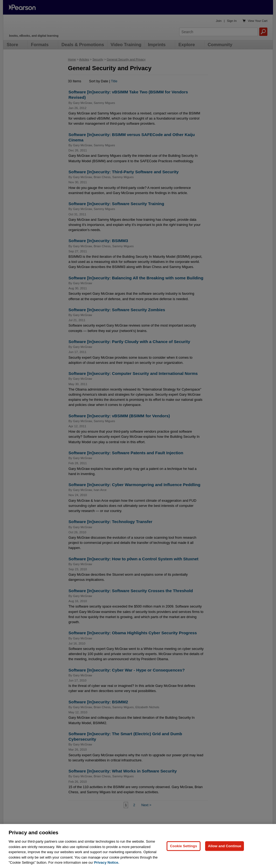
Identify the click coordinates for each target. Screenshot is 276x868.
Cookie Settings (184, 852)
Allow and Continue (225, 852)
